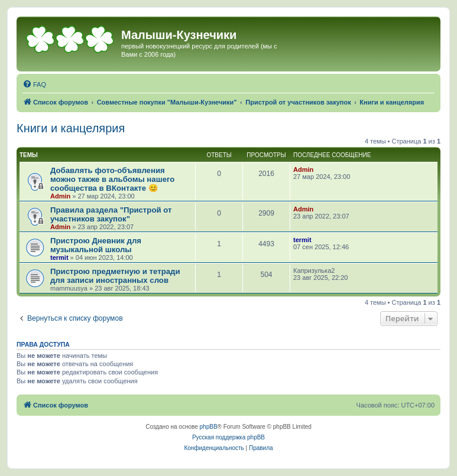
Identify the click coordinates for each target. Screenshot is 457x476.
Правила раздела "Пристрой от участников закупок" (111, 214)
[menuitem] (34, 84)
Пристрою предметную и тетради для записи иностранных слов (115, 276)
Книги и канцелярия (71, 128)
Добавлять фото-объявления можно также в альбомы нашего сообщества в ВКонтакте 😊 (112, 179)
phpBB (209, 427)
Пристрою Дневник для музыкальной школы (96, 245)
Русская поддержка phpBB (228, 437)
